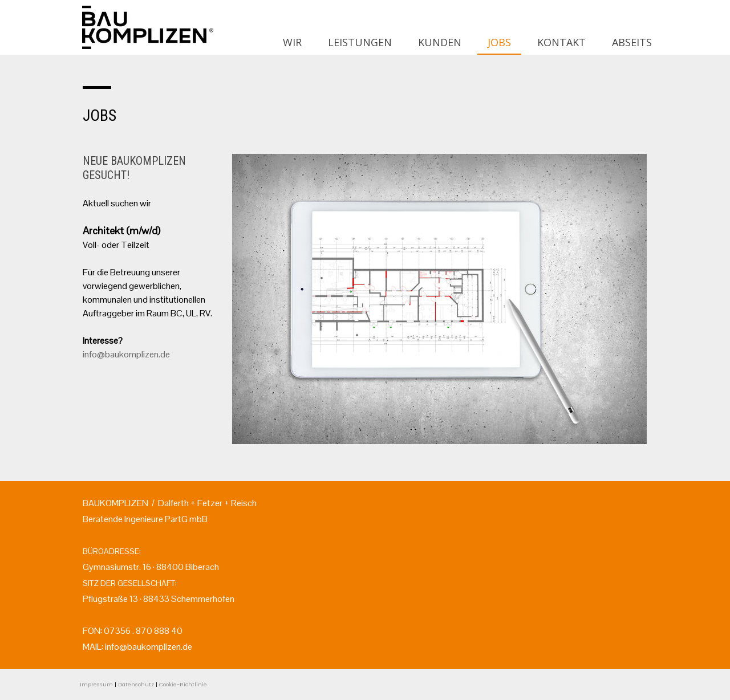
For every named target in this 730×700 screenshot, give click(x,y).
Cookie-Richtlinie (183, 684)
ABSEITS (632, 42)
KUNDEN (440, 42)
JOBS (499, 42)
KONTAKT (561, 42)
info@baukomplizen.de (126, 354)
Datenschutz (136, 684)
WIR (292, 42)
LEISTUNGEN (360, 42)
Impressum (96, 684)
